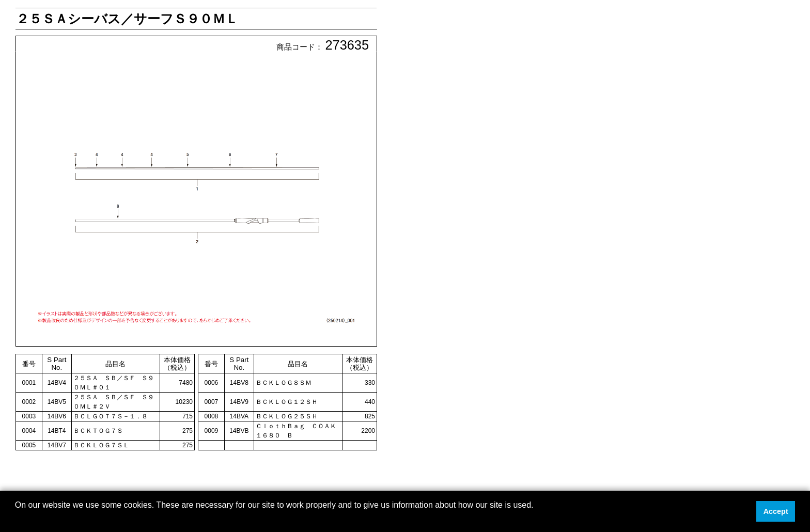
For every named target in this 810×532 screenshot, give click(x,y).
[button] (17, 519)
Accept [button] (776, 511)
